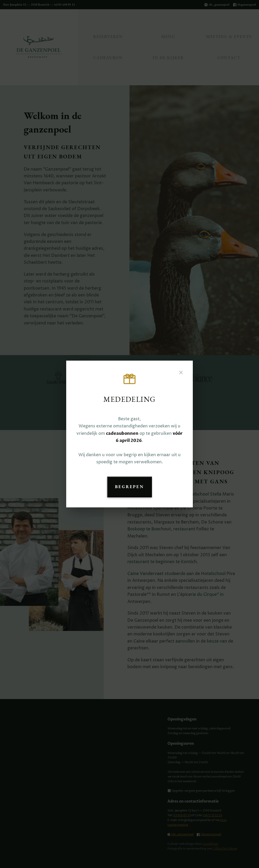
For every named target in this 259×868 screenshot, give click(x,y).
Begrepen (129, 487)
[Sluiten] (181, 373)
